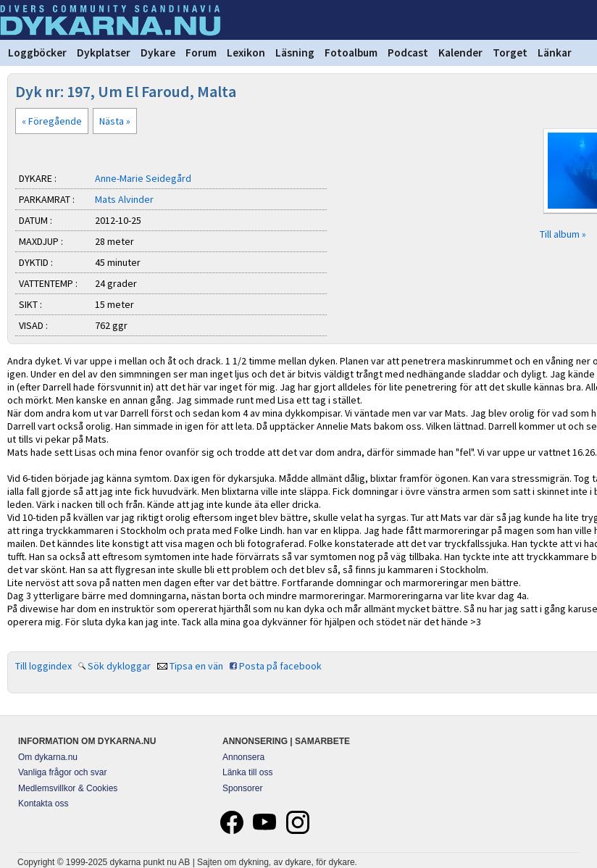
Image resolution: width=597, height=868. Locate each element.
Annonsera (243, 757)
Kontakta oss (43, 804)
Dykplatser (104, 53)
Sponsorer (242, 788)
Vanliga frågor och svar (63, 772)
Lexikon (246, 53)
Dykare (158, 53)
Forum (201, 53)
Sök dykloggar (119, 666)
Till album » (563, 234)
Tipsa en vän (196, 666)
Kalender (460, 53)
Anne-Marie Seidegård (143, 178)
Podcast (408, 53)
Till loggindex (43, 666)
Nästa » (115, 121)
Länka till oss (247, 772)
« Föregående (52, 121)
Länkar (555, 53)
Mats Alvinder (124, 199)
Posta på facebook (280, 666)
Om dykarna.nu (48, 757)
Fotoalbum (351, 53)
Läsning (295, 53)
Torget (510, 53)
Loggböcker (37, 53)
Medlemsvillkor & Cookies (68, 788)
